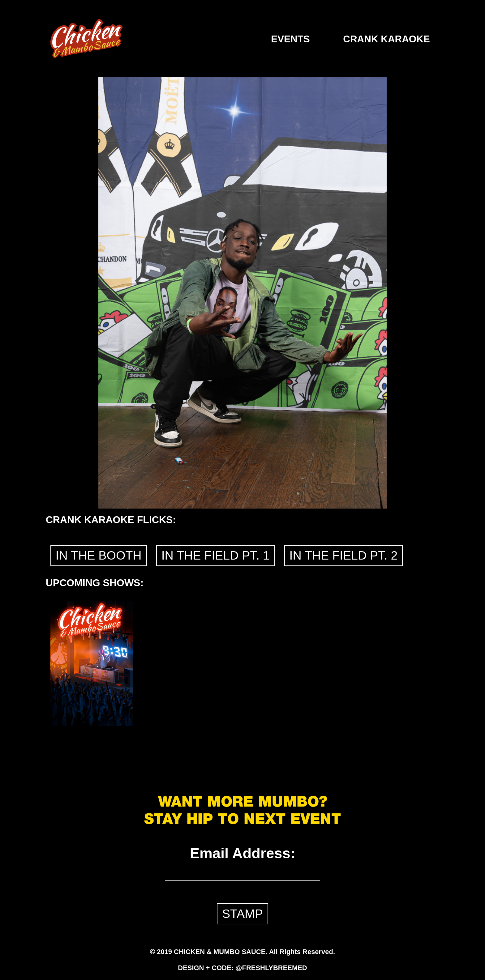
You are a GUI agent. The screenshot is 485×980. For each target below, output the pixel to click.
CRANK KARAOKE (386, 39)
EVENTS (290, 39)
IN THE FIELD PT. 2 (344, 555)
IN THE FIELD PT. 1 (216, 555)
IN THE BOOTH (99, 555)
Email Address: (243, 853)
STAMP (242, 914)
